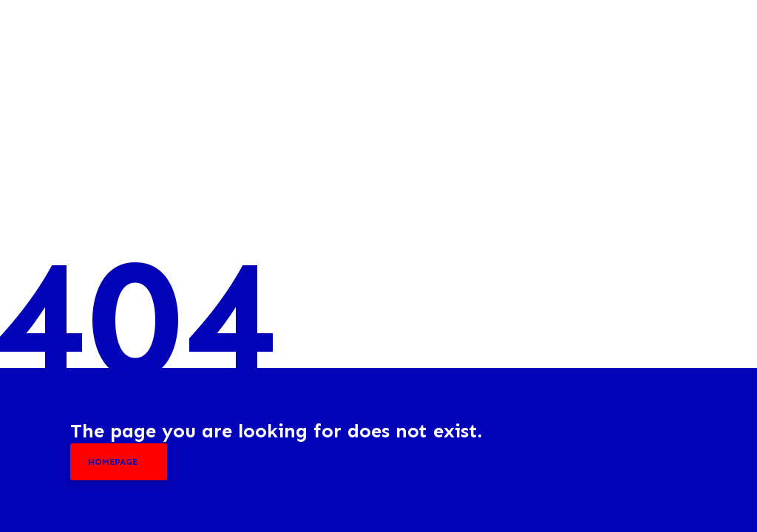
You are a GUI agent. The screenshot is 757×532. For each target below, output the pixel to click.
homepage (113, 462)
